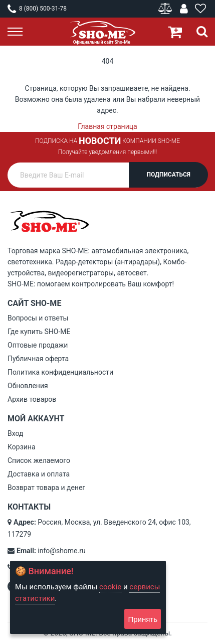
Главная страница (107, 126)
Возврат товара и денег (46, 488)
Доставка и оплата (39, 474)
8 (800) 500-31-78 (37, 9)
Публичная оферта (38, 359)
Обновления (28, 386)
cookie (110, 587)
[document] (88, 597)
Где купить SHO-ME (39, 332)
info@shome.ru (61, 551)
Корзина (22, 447)
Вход (15, 433)
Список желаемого (39, 460)
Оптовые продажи (38, 345)
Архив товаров (32, 399)
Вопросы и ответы (38, 318)
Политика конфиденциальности (60, 372)
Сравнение (166, 9)
